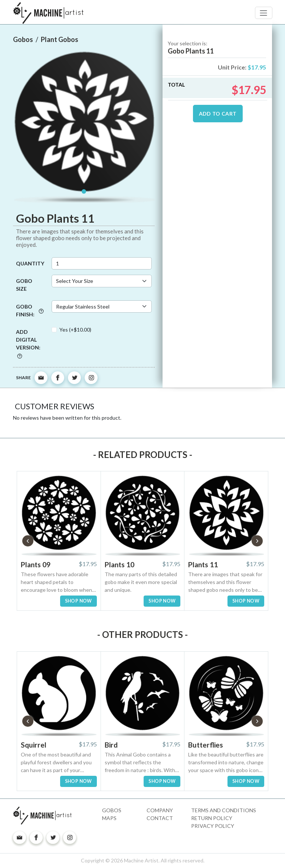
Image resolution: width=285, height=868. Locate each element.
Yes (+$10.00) (75, 330)
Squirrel (34, 745)
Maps (109, 818)
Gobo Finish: (30, 310)
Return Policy (212, 818)
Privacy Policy (213, 826)
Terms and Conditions (224, 810)
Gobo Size (24, 285)
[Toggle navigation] (264, 13)
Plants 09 (36, 564)
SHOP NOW (78, 601)
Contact (160, 818)
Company (160, 810)
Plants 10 (119, 564)
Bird (111, 745)
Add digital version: (28, 343)
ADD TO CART (218, 114)
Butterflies (206, 745)
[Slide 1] (84, 191)
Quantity (30, 263)
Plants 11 (203, 564)
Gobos (112, 810)
